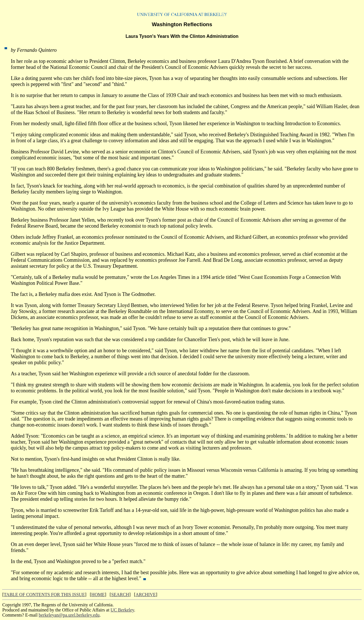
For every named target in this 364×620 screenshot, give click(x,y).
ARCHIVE (146, 595)
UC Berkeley (122, 610)
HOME (98, 595)
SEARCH (120, 595)
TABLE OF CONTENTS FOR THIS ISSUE (44, 595)
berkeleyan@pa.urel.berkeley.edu (69, 615)
